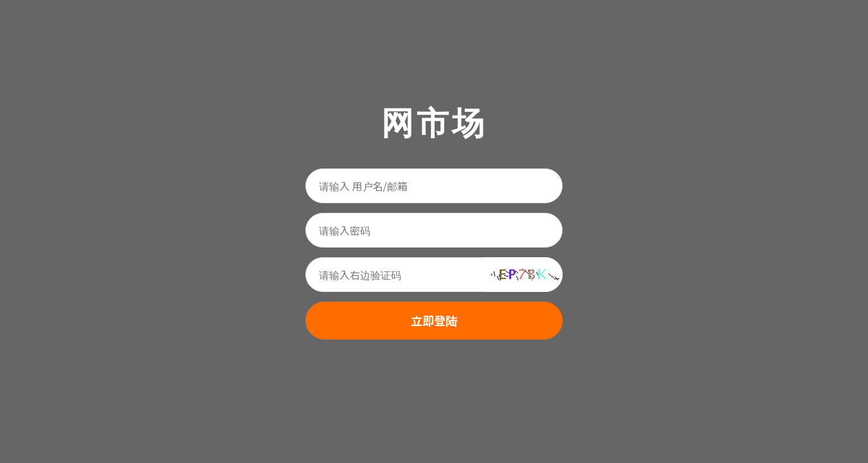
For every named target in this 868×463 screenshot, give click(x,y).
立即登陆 (434, 320)
